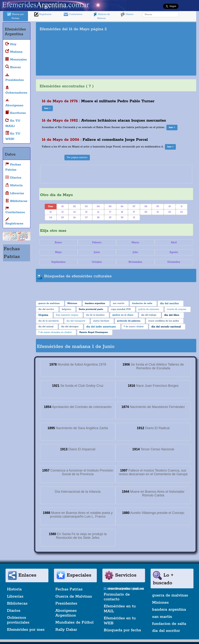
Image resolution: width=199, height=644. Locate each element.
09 (158, 206)
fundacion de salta (169, 624)
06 (122, 206)
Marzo (135, 242)
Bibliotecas (17, 603)
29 (110, 218)
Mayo (58, 252)
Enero (58, 242)
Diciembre (174, 262)
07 (134, 206)
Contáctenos (73, 14)
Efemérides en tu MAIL (120, 609)
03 (86, 206)
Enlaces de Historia (101, 16)
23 (182, 212)
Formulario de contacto (117, 597)
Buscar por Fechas (15, 16)
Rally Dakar (66, 630)
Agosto (174, 252)
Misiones (160, 603)
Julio (135, 252)
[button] (47, 108)
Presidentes (66, 603)
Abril (174, 242)
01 (63, 206)
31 (134, 218)
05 (110, 206)
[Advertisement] (159, 49)
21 (158, 212)
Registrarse (43, 14)
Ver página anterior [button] (77, 157)
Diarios (127, 14)
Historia (14, 589)
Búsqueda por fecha (122, 630)
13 (62, 212)
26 (74, 218)
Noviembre (135, 262)
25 (63, 218)
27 (86, 218)
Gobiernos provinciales (18, 620)
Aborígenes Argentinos (66, 613)
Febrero (97, 242)
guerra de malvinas (170, 595)
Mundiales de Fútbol (74, 622)
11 (182, 206)
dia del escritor (166, 631)
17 (110, 212)
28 (98, 218)
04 (98, 206)
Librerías (15, 596)
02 (74, 206)
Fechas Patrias (69, 589)
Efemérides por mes (26, 630)
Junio (97, 252)
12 (51, 212)
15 (86, 212)
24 (51, 218)
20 (146, 212)
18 (122, 212)
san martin (162, 617)
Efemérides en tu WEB (120, 621)
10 (170, 206)
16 (98, 212)
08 (146, 206)
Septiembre (58, 262)
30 (122, 218)
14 (74, 212)
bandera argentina (169, 610)
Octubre (97, 262)
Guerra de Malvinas (74, 596)
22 (170, 212)
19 (134, 212)
